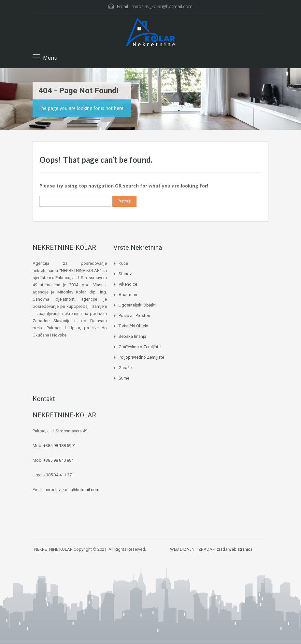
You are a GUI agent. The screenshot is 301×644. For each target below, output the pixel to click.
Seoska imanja (132, 336)
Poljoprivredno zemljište (141, 357)
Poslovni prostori (134, 315)
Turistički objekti (134, 326)
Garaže (125, 368)
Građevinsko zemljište (140, 347)
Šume (124, 378)
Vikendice (128, 284)
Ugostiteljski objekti (138, 305)
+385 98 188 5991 (60, 446)
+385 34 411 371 (59, 475)
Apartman (128, 295)
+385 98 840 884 (58, 460)
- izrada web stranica (233, 549)
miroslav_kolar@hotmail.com (162, 6)
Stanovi (126, 274)
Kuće (123, 263)
